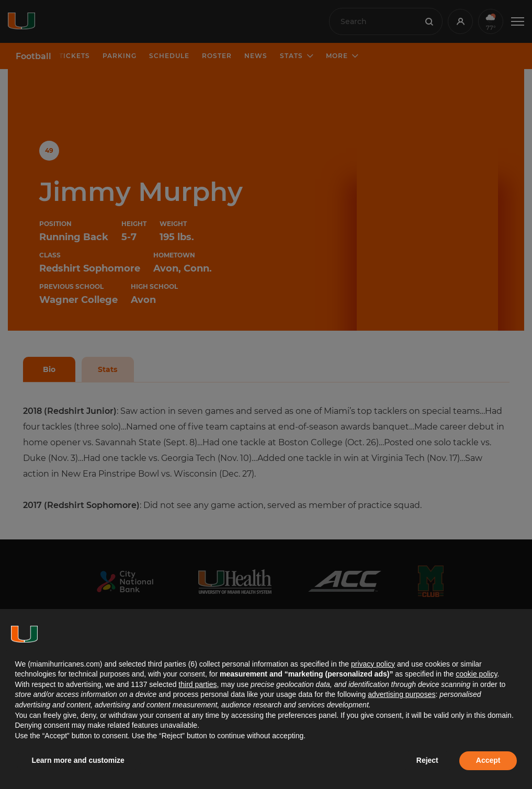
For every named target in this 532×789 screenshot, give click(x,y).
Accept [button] (488, 760)
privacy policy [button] (373, 664)
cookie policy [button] (476, 674)
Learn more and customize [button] (78, 760)
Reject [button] (427, 760)
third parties (197, 684)
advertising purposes (401, 694)
